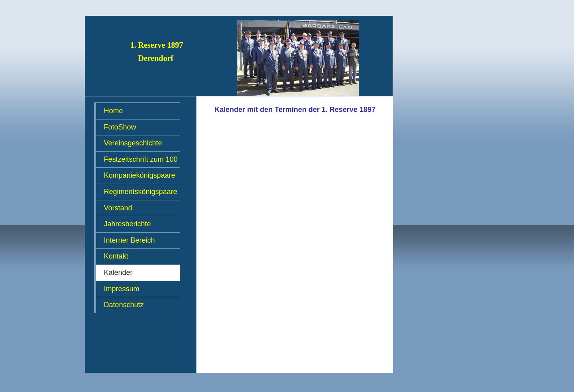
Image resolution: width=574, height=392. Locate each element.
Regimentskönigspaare (141, 192)
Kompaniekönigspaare (140, 175)
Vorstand (118, 208)
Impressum (122, 289)
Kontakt (116, 256)
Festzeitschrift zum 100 (141, 159)
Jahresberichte (128, 224)
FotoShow (120, 127)
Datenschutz (124, 305)
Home (114, 111)
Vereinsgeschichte (133, 143)
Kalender (118, 272)
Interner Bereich (130, 240)
